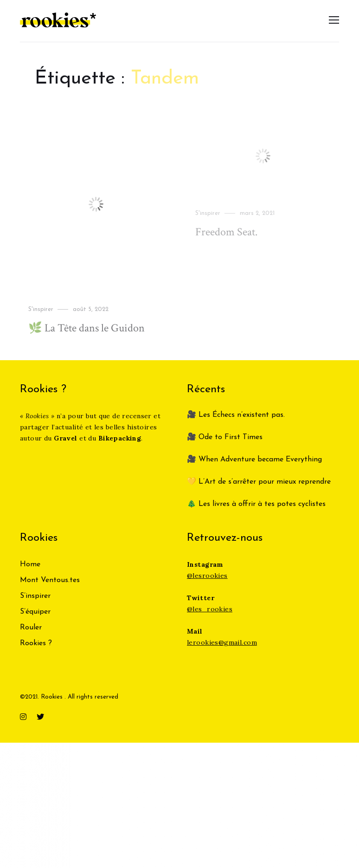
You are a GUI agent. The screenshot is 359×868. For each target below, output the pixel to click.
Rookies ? (36, 643)
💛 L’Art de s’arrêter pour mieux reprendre (259, 482)
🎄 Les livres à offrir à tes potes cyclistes (256, 504)
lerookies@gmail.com (222, 642)
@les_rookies (210, 609)
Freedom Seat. (226, 232)
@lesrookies (207, 576)
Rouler (31, 628)
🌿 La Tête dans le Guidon (87, 328)
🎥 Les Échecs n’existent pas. (236, 415)
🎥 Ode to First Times (225, 437)
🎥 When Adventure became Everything (254, 460)
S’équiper (35, 612)
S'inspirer (41, 309)
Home (30, 564)
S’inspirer (35, 596)
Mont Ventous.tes (50, 580)
